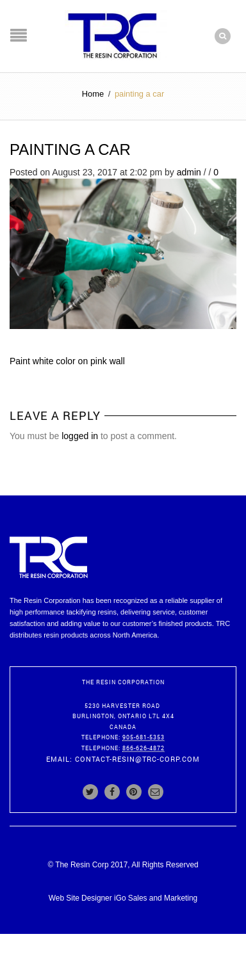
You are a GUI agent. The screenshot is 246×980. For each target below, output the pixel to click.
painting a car (70, 149)
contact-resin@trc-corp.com (137, 759)
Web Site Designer (80, 898)
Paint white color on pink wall (67, 361)
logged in (80, 436)
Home (93, 94)
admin (189, 172)
